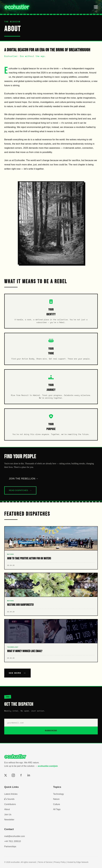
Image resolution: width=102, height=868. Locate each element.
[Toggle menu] (96, 7)
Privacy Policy (60, 862)
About (7, 809)
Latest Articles (11, 794)
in (29, 775)
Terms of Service (45, 862)
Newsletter (9, 820)
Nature (56, 799)
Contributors (10, 804)
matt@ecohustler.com (15, 836)
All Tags (57, 809)
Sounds (9, 799)
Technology (59, 794)
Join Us (8, 815)
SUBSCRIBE (51, 730)
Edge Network (82, 862)
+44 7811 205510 (13, 841)
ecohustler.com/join (48, 766)
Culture (57, 804)
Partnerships (10, 846)
